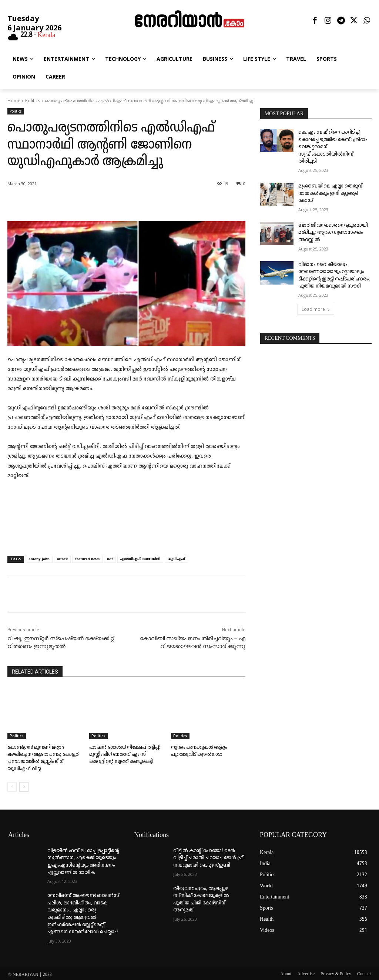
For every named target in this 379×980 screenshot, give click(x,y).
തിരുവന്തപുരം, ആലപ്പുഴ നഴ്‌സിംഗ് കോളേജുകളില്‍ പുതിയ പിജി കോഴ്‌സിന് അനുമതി (201, 898)
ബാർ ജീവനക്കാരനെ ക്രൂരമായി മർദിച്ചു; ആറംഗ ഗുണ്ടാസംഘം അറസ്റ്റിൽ (333, 233)
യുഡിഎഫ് (176, 559)
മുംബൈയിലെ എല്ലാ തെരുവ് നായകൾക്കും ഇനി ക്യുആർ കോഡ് (330, 193)
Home (14, 101)
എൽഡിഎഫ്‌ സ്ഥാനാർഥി (140, 559)
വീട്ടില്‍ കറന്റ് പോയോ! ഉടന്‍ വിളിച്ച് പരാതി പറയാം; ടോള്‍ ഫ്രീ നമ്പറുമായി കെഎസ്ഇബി (209, 856)
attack (62, 559)
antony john (39, 559)
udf (110, 559)
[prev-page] (12, 785)
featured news (87, 559)
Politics (33, 101)
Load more (316, 309)
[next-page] (24, 785)
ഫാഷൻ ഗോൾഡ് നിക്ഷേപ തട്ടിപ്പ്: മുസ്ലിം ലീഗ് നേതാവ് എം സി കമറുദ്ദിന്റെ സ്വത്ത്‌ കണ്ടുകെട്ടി (122, 754)
